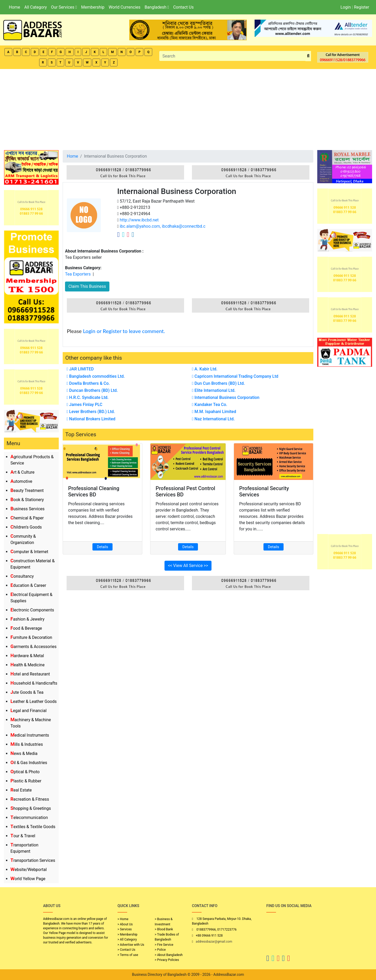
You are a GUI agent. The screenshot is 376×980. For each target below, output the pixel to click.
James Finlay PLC (84, 405)
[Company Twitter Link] (123, 234)
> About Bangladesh (169, 955)
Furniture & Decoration (31, 637)
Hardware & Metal (27, 656)
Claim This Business (87, 286)
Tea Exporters (78, 274)
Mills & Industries (27, 744)
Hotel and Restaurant (30, 674)
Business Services (28, 509)
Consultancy (22, 576)
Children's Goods (26, 527)
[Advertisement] (188, 108)
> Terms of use (128, 955)
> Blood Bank (164, 929)
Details (102, 547)
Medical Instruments (30, 735)
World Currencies (125, 7)
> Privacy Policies (167, 960)
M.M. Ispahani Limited (214, 412)
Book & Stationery (27, 500)
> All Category (127, 939)
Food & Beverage (26, 628)
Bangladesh (157, 7)
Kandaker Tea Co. (210, 405)
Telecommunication (29, 818)
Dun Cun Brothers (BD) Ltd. (218, 383)
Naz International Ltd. (213, 419)
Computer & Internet (29, 552)
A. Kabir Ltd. (205, 369)
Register (362, 7)
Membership (93, 7)
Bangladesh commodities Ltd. (96, 376)
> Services (125, 929)
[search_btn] (308, 56)
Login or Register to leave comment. (124, 331)
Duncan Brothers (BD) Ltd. (92, 390)
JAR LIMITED (80, 369)
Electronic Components (32, 610)
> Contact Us (126, 950)
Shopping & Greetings (31, 808)
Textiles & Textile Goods (33, 827)
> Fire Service (164, 945)
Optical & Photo (25, 772)
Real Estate (21, 790)
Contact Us (183, 7)
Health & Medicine (28, 665)
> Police (160, 950)
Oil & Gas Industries (29, 763)
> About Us (125, 924)
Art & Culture (22, 472)
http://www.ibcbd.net (139, 220)
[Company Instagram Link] (128, 234)
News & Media (24, 753)
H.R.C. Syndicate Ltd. (88, 397)
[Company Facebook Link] (119, 234)
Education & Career (28, 585)
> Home (123, 919)
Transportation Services (33, 860)
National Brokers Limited (91, 419)
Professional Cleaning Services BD (94, 491)
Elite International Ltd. (214, 390)
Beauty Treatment (27, 491)
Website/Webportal (29, 870)
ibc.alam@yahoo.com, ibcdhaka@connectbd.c (162, 226)
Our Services (64, 7)
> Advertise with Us (131, 945)
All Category (36, 7)
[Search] (233, 56)
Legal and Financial (28, 711)
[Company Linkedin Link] (133, 234)
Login (346, 7)
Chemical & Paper (27, 518)
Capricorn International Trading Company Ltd (235, 376)
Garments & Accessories (34, 647)
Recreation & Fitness (30, 799)
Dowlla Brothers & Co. (88, 383)
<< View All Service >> (188, 566)
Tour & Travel (23, 836)
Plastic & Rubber (26, 781)
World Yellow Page (28, 879)
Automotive (21, 481)
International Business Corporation (226, 397)
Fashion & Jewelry (27, 619)
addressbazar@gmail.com (214, 942)
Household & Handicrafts (34, 683)
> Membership (127, 935)
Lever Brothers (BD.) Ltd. (91, 412)
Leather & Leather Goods (34, 701)
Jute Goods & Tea (27, 692)
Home (14, 7)
